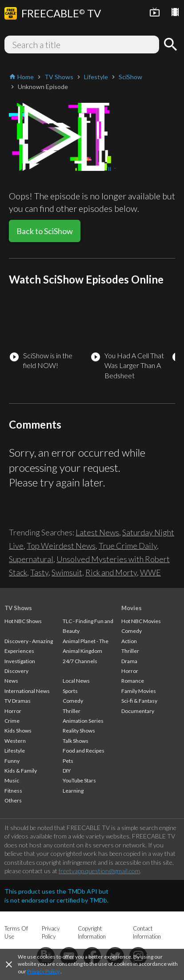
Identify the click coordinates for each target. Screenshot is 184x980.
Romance (133, 681)
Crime (12, 721)
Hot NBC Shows (23, 621)
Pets (68, 761)
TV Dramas (18, 701)
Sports (70, 691)
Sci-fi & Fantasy (139, 701)
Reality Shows (79, 731)
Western (15, 741)
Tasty (39, 572)
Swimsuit (67, 572)
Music (12, 780)
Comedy (73, 701)
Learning (73, 791)
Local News (76, 681)
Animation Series (83, 721)
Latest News (97, 532)
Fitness (13, 791)
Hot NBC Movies (141, 621)
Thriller (72, 711)
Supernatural (31, 559)
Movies (132, 608)
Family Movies (139, 691)
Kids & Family (21, 771)
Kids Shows (18, 731)
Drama (129, 661)
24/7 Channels (80, 661)
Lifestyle (15, 751)
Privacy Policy (43, 971)
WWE (150, 572)
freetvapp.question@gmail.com (99, 871)
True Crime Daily (128, 546)
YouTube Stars (79, 780)
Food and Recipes (84, 751)
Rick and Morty (111, 572)
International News (27, 691)
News (11, 681)
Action (129, 641)
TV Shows (18, 608)
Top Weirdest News (61, 546)
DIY (67, 771)
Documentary (138, 711)
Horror (13, 711)
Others (13, 800)
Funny (12, 761)
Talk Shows (76, 741)
